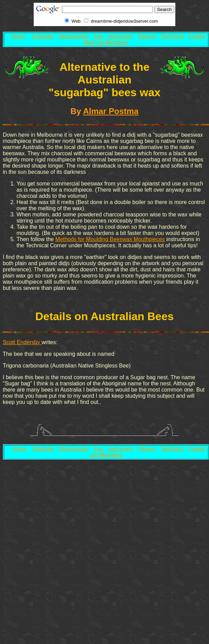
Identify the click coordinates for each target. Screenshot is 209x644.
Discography (74, 36)
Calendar (43, 36)
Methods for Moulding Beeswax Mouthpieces (110, 239)
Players (147, 36)
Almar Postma (111, 111)
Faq (99, 36)
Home (18, 36)
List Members (106, 455)
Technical (172, 36)
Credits (197, 36)
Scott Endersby (22, 342)
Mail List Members (106, 42)
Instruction (120, 36)
